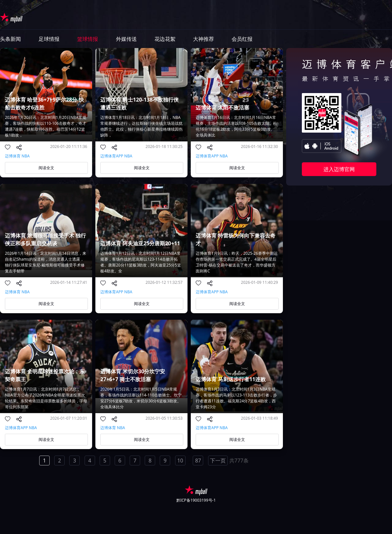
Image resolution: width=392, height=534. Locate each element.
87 (198, 461)
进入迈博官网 (339, 169)
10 (180, 461)
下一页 (218, 461)
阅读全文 (46, 168)
